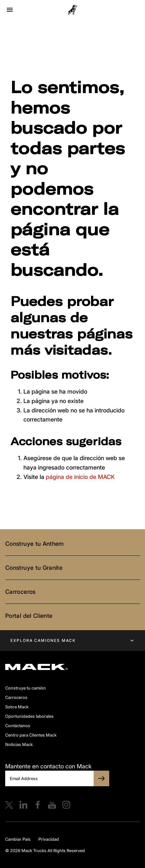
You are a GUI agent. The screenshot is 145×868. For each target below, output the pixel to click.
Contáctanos (18, 726)
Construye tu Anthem (35, 544)
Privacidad (49, 839)
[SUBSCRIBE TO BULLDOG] (101, 778)
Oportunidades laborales (29, 716)
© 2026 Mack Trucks (26, 850)
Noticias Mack (19, 744)
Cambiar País (18, 839)
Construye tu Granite (34, 568)
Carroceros (20, 592)
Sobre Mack (17, 707)
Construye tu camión (26, 688)
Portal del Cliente (29, 616)
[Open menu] (10, 10)
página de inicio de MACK (80, 477)
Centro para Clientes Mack (31, 735)
